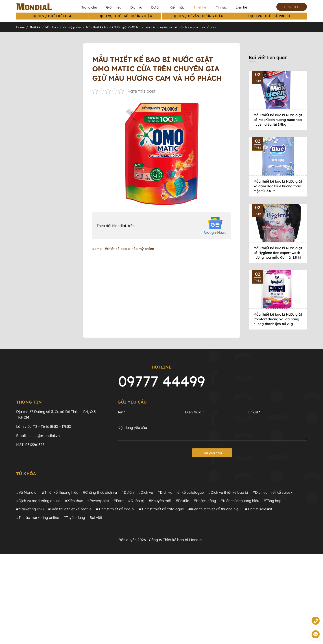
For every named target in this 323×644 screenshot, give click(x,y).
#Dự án (128, 493)
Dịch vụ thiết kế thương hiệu (125, 16)
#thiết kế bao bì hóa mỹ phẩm (129, 249)
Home (20, 27)
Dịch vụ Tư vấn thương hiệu (198, 16)
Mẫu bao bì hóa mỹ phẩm (63, 27)
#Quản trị (136, 501)
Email (254, 412)
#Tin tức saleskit (259, 509)
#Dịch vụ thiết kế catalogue (181, 493)
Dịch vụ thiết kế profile (271, 16)
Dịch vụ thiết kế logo (53, 16)
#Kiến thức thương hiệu (240, 501)
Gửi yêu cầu (212, 453)
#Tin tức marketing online (38, 518)
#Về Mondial (27, 493)
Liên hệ (241, 7)
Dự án (156, 7)
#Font (119, 501)
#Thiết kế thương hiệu (60, 493)
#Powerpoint (98, 501)
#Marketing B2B (30, 509)
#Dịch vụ (146, 493)
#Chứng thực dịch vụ (100, 493)
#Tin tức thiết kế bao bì (115, 509)
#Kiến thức (74, 501)
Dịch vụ (136, 7)
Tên (121, 412)
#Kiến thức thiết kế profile (70, 509)
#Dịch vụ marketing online (38, 501)
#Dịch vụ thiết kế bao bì (228, 493)
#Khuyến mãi (160, 501)
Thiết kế (200, 7)
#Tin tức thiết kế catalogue (161, 509)
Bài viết (96, 518)
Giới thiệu (114, 7)
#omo (97, 249)
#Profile (182, 501)
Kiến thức (177, 7)
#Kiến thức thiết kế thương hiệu (214, 509)
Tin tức (221, 7)
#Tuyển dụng (74, 518)
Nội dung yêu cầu (132, 428)
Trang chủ (89, 7)
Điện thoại (195, 412)
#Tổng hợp (273, 501)
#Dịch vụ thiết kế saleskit (274, 493)
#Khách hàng (205, 501)
